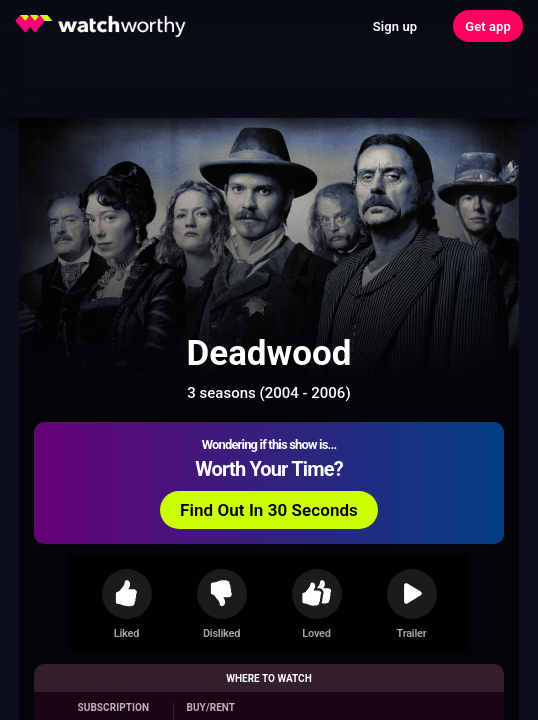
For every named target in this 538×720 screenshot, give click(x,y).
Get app (488, 26)
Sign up (395, 26)
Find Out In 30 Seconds (269, 510)
